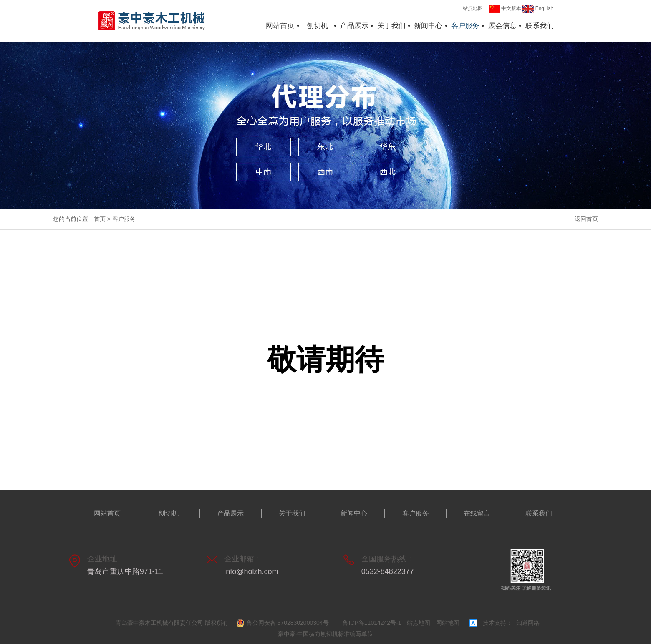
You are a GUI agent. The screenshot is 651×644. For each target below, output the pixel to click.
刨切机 (317, 26)
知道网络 (528, 623)
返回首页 (586, 219)
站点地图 (473, 8)
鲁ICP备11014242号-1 (372, 623)
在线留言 (477, 513)
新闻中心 (428, 26)
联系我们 (540, 26)
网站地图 (448, 623)
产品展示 (354, 26)
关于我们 (391, 26)
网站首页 (280, 26)
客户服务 (465, 26)
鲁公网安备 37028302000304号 (284, 623)
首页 (100, 219)
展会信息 (502, 26)
